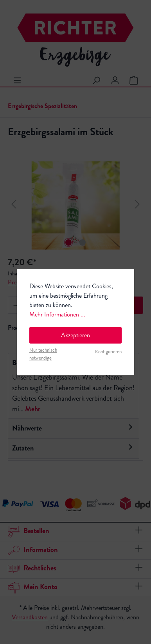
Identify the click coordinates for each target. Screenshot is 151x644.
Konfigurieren (108, 352)
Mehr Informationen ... (57, 314)
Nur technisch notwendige (43, 354)
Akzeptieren (75, 335)
